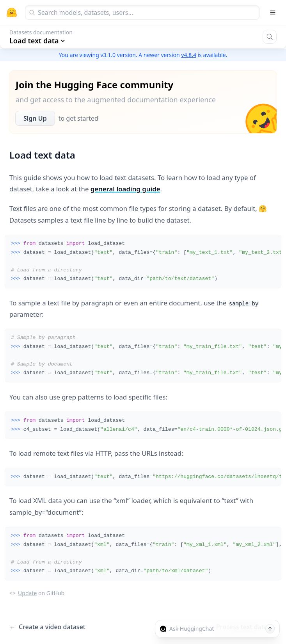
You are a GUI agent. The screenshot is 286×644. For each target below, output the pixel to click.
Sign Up (35, 118)
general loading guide (125, 189)
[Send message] (270, 629)
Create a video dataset (47, 627)
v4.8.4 (189, 55)
